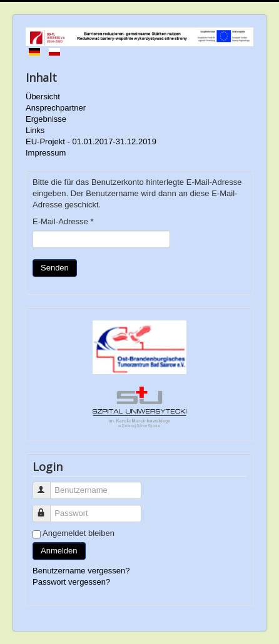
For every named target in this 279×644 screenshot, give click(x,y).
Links (35, 130)
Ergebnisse (46, 119)
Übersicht (43, 97)
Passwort (47, 508)
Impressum (46, 153)
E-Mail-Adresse (63, 221)
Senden (55, 268)
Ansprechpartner (56, 108)
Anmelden (59, 551)
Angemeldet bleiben (79, 533)
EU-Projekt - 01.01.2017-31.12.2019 (91, 141)
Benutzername (47, 485)
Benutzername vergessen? (81, 571)
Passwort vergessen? (71, 582)
